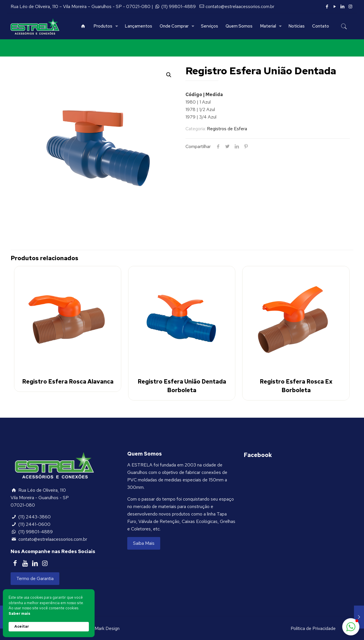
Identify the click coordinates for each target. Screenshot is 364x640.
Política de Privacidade (313, 628)
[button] (351, 627)
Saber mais (19, 613)
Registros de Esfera (227, 129)
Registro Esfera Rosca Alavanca (68, 382)
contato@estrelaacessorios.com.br (240, 6)
